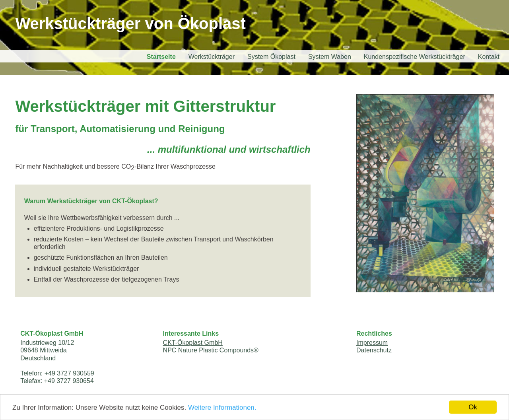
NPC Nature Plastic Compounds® (211, 350)
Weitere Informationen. (222, 408)
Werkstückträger (212, 57)
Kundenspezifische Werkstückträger (415, 57)
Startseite (161, 57)
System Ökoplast (271, 57)
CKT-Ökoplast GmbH (193, 343)
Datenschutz (374, 350)
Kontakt (489, 57)
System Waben (330, 57)
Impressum (372, 343)
